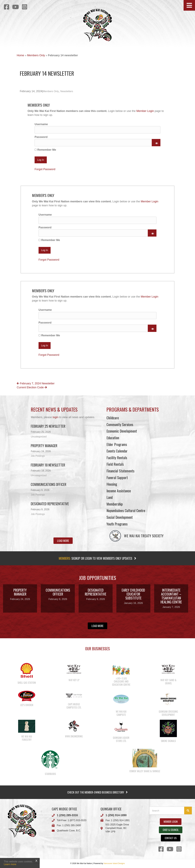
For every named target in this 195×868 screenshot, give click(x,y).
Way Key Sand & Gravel (168, 682)
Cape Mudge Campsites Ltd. (74, 706)
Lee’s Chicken (27, 705)
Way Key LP (74, 680)
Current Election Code (32, 387)
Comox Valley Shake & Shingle (145, 771)
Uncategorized (39, 437)
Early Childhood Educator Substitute (133, 594)
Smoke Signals (168, 741)
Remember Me (45, 150)
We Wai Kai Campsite (121, 713)
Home (20, 55)
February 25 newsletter (48, 426)
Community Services (120, 424)
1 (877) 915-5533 (77, 820)
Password (41, 137)
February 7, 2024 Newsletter (36, 383)
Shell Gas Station (27, 683)
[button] (189, 5)
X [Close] (36, 861)
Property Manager (44, 446)
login (55, 417)
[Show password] (156, 143)
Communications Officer (49, 484)
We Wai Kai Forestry (27, 738)
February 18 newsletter (48, 465)
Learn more (10, 864)
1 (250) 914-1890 (116, 815)
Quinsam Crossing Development (168, 713)
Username (41, 124)
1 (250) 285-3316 (67, 815)
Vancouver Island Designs (114, 863)
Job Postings (38, 456)
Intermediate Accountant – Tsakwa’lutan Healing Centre (171, 596)
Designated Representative (50, 504)
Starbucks (50, 774)
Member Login (145, 111)
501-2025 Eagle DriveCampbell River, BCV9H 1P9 (117, 828)
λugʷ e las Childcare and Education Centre (121, 682)
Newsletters (67, 91)
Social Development (120, 517)
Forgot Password (45, 169)
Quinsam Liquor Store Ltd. (121, 739)
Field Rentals (115, 464)
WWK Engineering (74, 736)
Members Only (36, 55)
